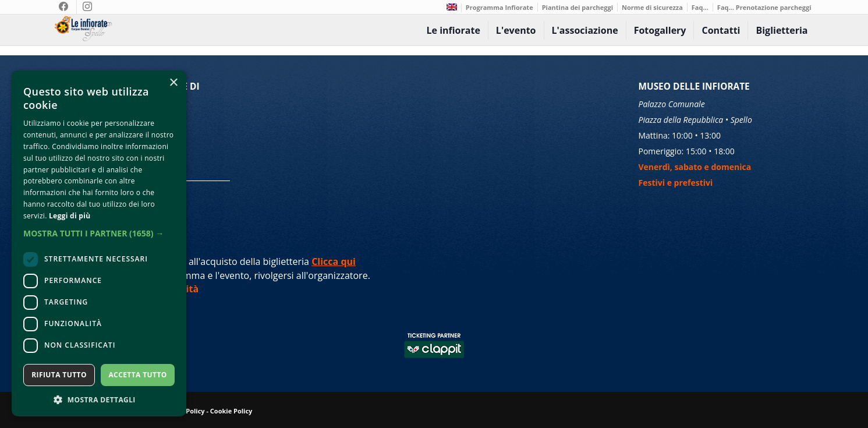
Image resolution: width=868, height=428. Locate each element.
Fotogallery (660, 30)
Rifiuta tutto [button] (59, 375)
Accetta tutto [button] (137, 375)
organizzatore (338, 275)
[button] (99, 233)
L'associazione (585, 30)
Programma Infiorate (499, 7)
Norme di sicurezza (652, 7)
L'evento (516, 30)
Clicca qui (334, 261)
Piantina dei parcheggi (578, 7)
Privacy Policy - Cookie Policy (206, 411)
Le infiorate (453, 30)
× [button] (173, 83)
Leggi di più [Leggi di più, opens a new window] (70, 216)
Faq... (700, 7)
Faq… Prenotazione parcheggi (764, 7)
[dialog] (99, 243)
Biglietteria (782, 30)
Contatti (721, 30)
